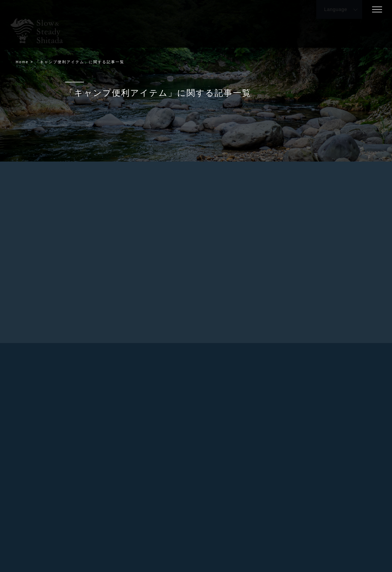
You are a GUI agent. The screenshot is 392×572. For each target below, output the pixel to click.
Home (22, 62)
